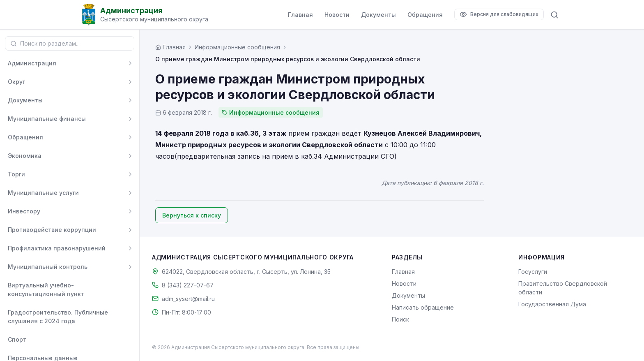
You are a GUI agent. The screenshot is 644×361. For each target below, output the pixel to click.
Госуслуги (533, 272)
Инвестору (24, 211)
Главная (300, 15)
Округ (16, 82)
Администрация (32, 63)
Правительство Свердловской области (563, 288)
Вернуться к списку (192, 215)
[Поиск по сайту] (554, 15)
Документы (378, 15)
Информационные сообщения (237, 47)
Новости (337, 15)
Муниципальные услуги (43, 193)
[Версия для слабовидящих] (499, 14)
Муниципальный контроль (48, 267)
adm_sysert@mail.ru (188, 299)
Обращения (425, 15)
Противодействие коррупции (52, 230)
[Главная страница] (170, 47)
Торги (16, 174)
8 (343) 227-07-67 (188, 285)
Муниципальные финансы (47, 119)
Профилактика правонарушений (57, 248)
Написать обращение (423, 307)
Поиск (400, 319)
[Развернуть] (130, 63)
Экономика (25, 156)
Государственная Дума (552, 304)
